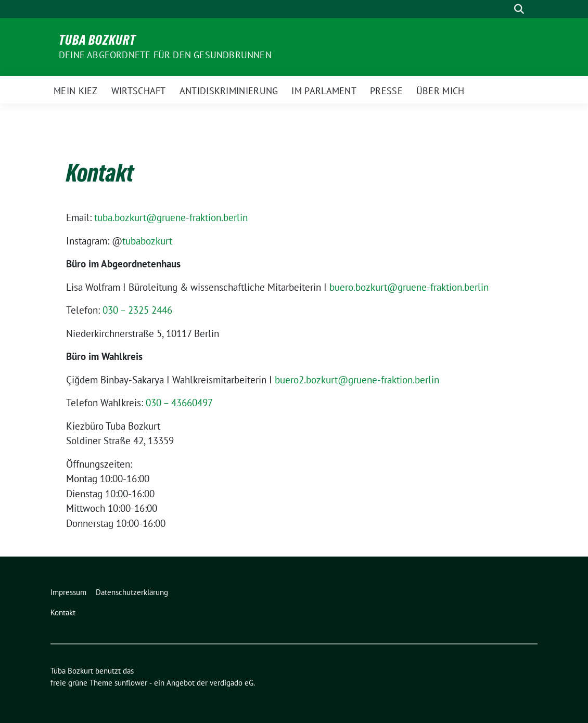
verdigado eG (232, 683)
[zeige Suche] (519, 9)
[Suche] (504, 9)
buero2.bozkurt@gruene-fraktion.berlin (357, 380)
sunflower (131, 683)
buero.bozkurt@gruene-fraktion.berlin (409, 287)
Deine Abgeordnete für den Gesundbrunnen (165, 55)
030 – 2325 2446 (137, 310)
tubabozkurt (147, 241)
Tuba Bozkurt (97, 40)
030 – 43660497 (179, 403)
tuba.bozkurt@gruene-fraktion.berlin (171, 217)
